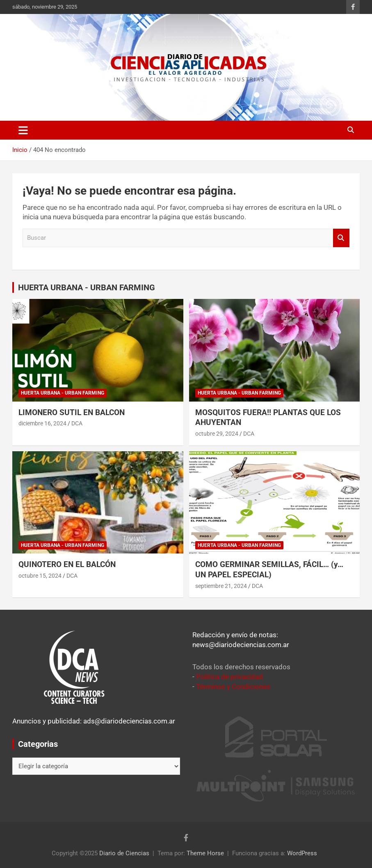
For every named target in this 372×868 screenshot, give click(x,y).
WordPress (302, 853)
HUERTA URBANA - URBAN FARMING (87, 287)
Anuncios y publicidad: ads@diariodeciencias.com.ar (94, 721)
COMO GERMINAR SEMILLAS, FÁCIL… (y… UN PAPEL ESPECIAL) (269, 569)
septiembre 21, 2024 (221, 586)
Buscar (341, 238)
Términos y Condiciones (233, 687)
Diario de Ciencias (124, 853)
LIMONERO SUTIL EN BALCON (72, 412)
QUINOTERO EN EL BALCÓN (67, 564)
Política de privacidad (229, 677)
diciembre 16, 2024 (42, 423)
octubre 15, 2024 (40, 576)
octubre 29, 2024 (217, 434)
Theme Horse (205, 853)
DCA (77, 423)
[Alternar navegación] (23, 130)
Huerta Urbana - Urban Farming (63, 393)
